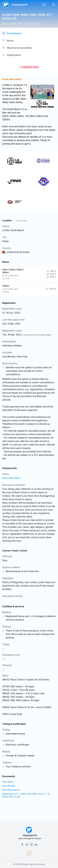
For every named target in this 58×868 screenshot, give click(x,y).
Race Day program (11, 790)
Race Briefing (9, 786)
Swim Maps (8, 782)
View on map (21, 221)
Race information (11, 478)
